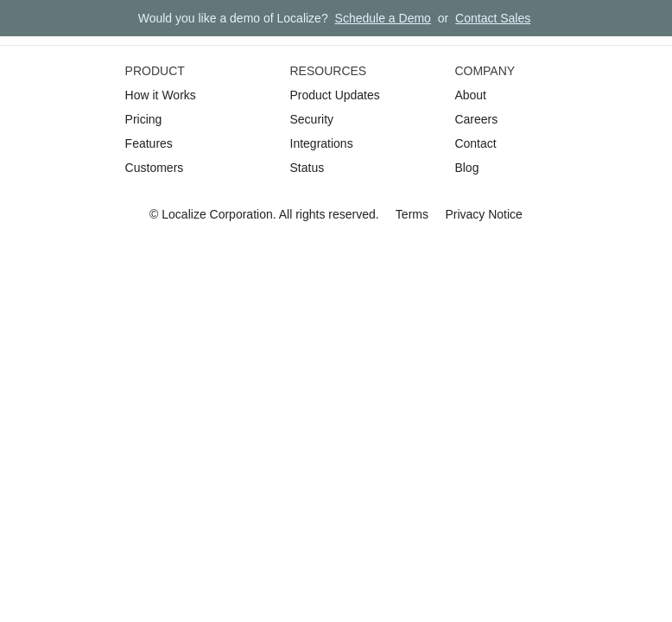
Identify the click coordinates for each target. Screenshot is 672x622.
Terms (412, 214)
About (470, 95)
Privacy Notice (483, 214)
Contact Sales (493, 18)
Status (307, 168)
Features (149, 143)
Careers (476, 119)
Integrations (322, 143)
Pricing (144, 119)
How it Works (161, 95)
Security (312, 119)
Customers (155, 168)
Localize (184, 214)
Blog (466, 168)
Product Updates (335, 95)
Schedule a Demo (383, 18)
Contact (475, 143)
